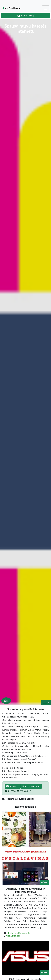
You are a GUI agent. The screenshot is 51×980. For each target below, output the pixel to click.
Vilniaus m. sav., (14, 936)
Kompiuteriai (24, 933)
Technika (12, 933)
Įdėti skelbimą (25, 16)
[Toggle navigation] (46, 8)
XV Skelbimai (11, 8)
